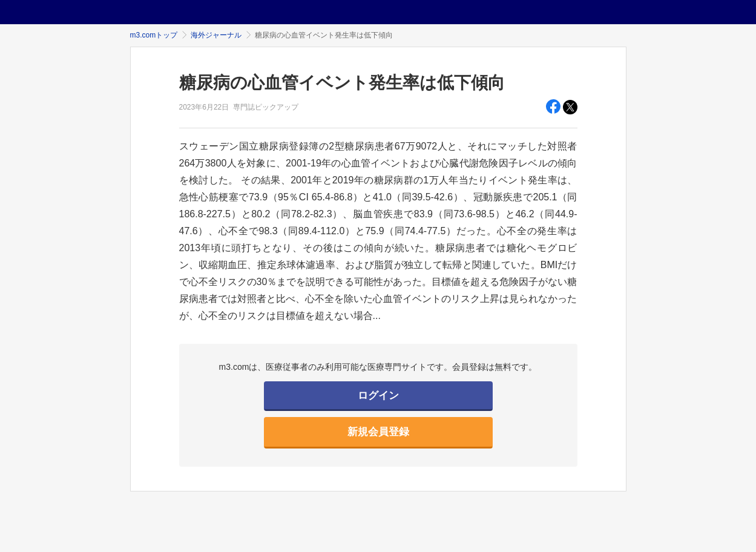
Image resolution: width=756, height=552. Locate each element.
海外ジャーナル (216, 35)
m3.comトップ (154, 35)
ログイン (378, 396)
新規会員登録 (378, 432)
